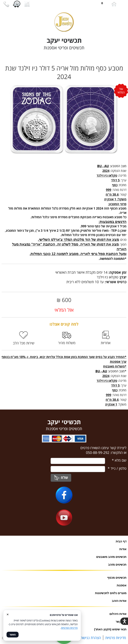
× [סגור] (8, 614)
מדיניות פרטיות (116, 638)
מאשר (13, 635)
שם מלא (119, 460)
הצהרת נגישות (91, 638)
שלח (61, 477)
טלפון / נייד (117, 468)
